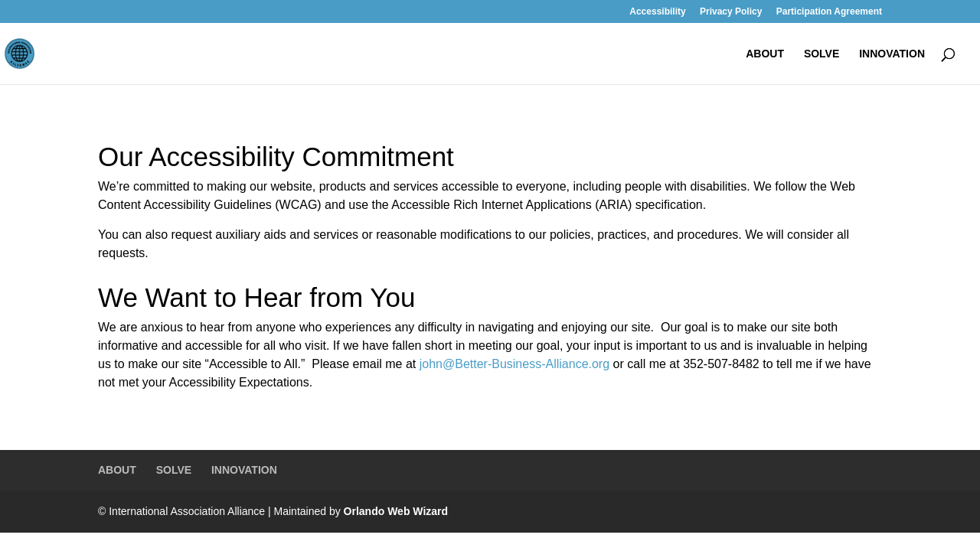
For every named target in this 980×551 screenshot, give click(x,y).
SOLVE (822, 54)
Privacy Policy (731, 12)
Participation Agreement (829, 12)
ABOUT (765, 54)
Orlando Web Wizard (396, 511)
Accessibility (657, 12)
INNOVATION (892, 54)
